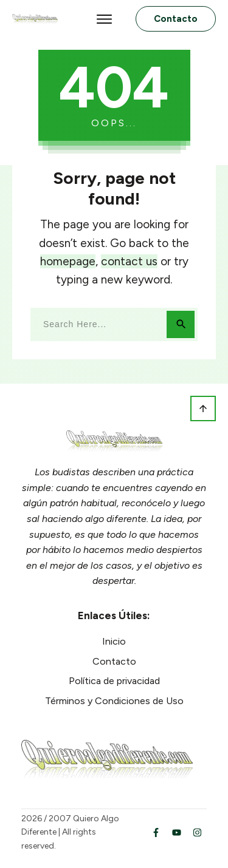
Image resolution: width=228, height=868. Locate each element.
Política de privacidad (114, 681)
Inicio (114, 641)
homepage (68, 261)
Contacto (114, 661)
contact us (129, 261)
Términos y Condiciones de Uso (114, 701)
